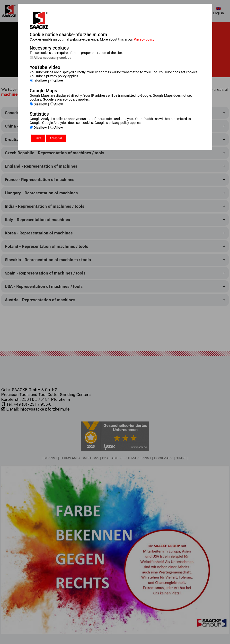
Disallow (38, 81)
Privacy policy (144, 39)
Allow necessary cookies (50, 58)
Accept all (56, 138)
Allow (57, 81)
